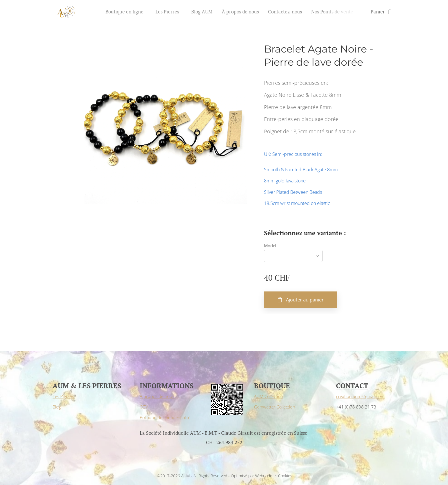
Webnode (264, 476)
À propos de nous (157, 396)
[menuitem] (127, 12)
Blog (57, 407)
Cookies (285, 476)
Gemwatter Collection (275, 407)
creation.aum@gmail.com (360, 396)
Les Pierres (63, 396)
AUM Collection (269, 396)
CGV (144, 407)
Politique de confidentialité (165, 417)
